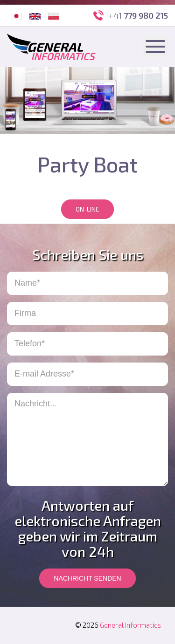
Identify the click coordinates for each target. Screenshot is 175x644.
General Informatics (130, 625)
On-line (87, 209)
